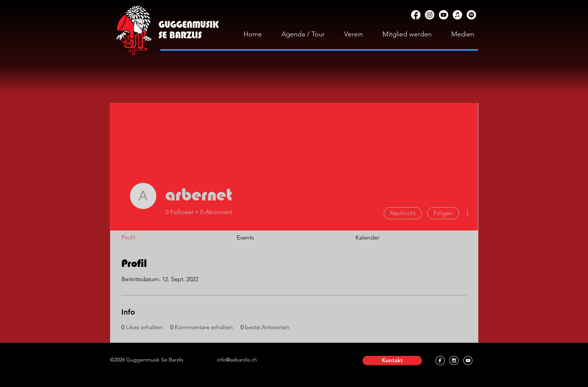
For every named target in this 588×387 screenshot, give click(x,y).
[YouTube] (444, 15)
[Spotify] (471, 15)
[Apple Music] (457, 15)
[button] (392, 361)
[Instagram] (430, 15)
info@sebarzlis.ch (237, 360)
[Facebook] (416, 15)
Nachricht (403, 213)
